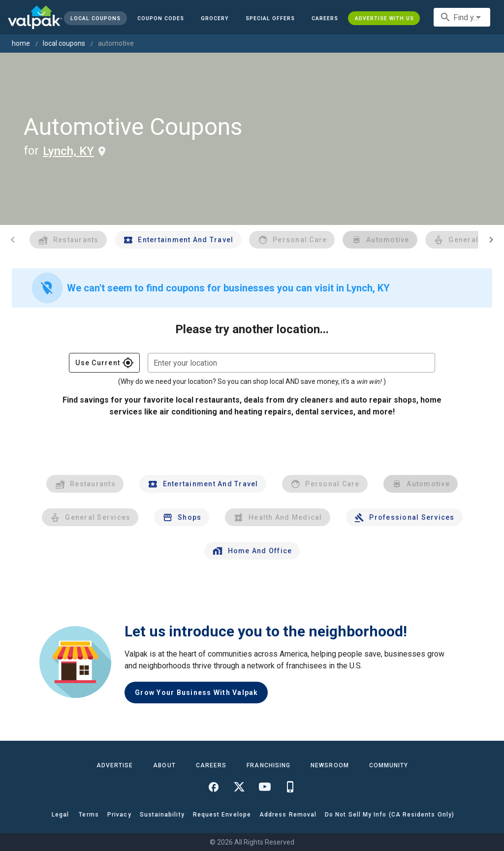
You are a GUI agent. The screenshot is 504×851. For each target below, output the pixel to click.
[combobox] (462, 17)
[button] (270, 18)
